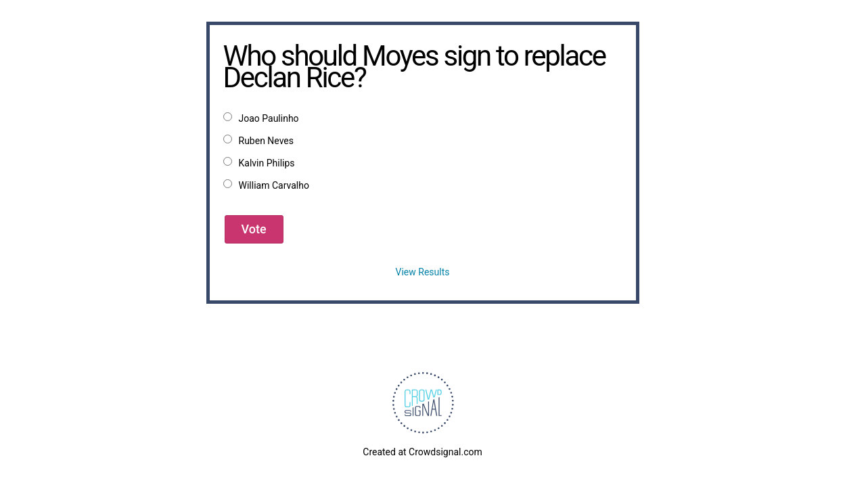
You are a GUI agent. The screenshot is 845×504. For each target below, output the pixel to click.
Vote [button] (254, 229)
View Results (423, 272)
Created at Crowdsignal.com (422, 452)
